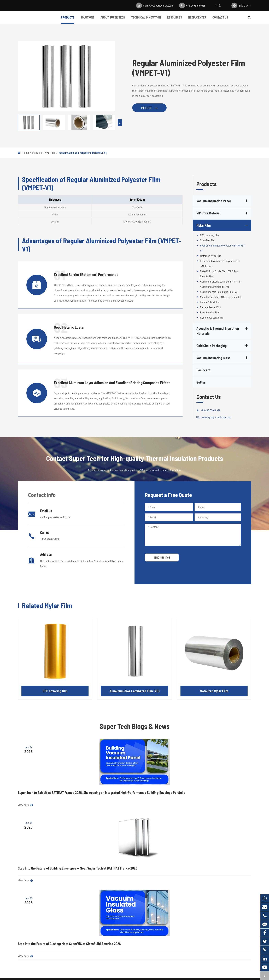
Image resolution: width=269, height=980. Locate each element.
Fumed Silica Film (209, 302)
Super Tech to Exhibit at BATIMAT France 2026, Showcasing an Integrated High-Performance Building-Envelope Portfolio (50, 797)
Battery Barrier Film (210, 307)
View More (25, 814)
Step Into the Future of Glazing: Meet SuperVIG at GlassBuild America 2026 (211, 795)
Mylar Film (50, 153)
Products (68, 20)
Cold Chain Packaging (223, 346)
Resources (174, 20)
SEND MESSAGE (162, 557)
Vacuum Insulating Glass (223, 358)
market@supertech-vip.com (158, 5)
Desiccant (203, 370)
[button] (120, 123)
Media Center (197, 20)
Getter (201, 382)
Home (26, 153)
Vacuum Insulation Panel (223, 201)
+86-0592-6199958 (196, 5)
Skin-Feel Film (208, 240)
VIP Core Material (223, 213)
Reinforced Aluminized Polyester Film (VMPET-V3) (220, 263)
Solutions (87, 20)
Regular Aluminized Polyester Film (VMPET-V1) (83, 153)
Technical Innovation (146, 20)
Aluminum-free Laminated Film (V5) (219, 292)
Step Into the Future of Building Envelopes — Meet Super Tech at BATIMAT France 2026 (132, 795)
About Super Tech (113, 20)
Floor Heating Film (210, 312)
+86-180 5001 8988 (208, 410)
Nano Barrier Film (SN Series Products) (220, 297)
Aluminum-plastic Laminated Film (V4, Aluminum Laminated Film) (220, 284)
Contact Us (220, 20)
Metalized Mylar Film (211, 256)
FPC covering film (209, 235)
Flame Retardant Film (211, 317)
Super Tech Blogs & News (135, 726)
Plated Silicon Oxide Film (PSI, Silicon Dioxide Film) (220, 274)
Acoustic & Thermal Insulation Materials (223, 331)
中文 (218, 5)
